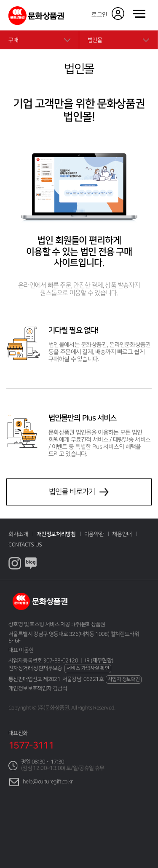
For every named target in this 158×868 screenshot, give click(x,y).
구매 (13, 40)
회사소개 (18, 534)
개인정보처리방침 (56, 534)
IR (99, 660)
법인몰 (95, 40)
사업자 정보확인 (124, 679)
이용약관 (94, 534)
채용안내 (122, 534)
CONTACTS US (25, 545)
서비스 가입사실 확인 (88, 668)
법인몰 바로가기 (72, 495)
